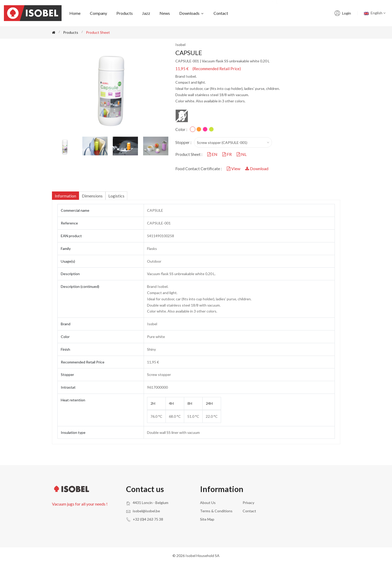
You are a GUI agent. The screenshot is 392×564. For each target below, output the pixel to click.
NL (242, 154)
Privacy (248, 503)
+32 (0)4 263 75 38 (148, 519)
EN (213, 154)
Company (98, 13)
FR (227, 154)
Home (75, 13)
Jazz (146, 13)
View (234, 168)
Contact (221, 13)
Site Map (207, 519)
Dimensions (92, 196)
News (165, 13)
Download (257, 168)
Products (125, 13)
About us (208, 503)
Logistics (116, 196)
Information (65, 196)
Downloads (192, 13)
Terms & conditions (216, 511)
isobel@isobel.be (146, 511)
